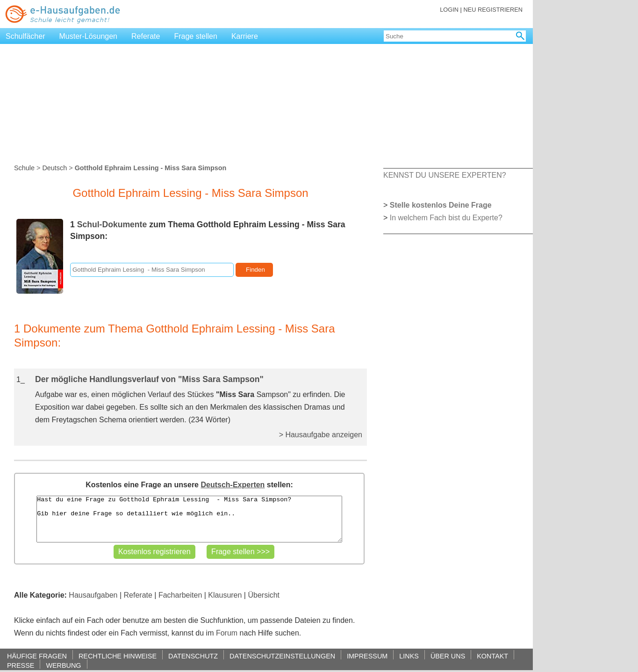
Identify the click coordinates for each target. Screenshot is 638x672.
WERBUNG (63, 665)
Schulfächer (25, 36)
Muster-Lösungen (89, 36)
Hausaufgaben (93, 595)
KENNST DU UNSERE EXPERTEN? (445, 175)
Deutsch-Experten (233, 485)
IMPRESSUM (367, 656)
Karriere (245, 36)
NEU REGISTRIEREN (493, 10)
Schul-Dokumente (112, 224)
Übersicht (264, 595)
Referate (146, 36)
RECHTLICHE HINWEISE (118, 656)
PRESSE (21, 665)
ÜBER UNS (448, 656)
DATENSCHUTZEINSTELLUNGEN (282, 656)
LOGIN (449, 10)
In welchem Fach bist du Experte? (446, 218)
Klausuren (225, 595)
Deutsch (54, 168)
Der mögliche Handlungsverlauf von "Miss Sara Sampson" (149, 379)
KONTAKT (492, 656)
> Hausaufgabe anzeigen (321, 435)
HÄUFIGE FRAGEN (37, 656)
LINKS (409, 656)
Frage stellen (196, 36)
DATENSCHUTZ (193, 656)
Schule (24, 168)
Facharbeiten (180, 595)
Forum (227, 633)
